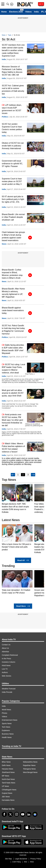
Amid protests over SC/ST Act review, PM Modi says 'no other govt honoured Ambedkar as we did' (12, 420)
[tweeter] (10, 814)
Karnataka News (8, 800)
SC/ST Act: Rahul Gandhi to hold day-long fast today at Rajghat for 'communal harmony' (13, 330)
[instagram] (17, 814)
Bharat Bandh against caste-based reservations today (13, 310)
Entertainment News (10, 720)
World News (6, 710)
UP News (5, 786)
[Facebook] (4, 814)
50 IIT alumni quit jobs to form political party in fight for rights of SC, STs (13, 199)
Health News (7, 737)
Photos (5, 713)
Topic (10, 35)
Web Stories (7, 676)
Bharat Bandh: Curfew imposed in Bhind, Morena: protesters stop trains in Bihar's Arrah (12, 274)
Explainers (6, 730)
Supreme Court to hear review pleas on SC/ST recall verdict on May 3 (12, 181)
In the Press (6, 659)
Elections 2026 (16, 12)
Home (4, 12)
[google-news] (35, 814)
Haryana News (7, 769)
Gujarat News (7, 793)
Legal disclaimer (21, 859)
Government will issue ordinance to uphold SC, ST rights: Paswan (12, 164)
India (36, 12)
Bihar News (6, 762)
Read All (23, 560)
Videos (28, 12)
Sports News (7, 723)
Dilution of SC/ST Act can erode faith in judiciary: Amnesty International (13, 146)
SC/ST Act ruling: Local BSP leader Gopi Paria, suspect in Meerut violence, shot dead (13, 368)
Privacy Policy (36, 859)
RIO (26, 862)
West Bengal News (30, 772)
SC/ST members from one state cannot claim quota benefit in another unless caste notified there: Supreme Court (13, 50)
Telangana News (29, 769)
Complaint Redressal (10, 655)
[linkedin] (29, 814)
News (4, 35)
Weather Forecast (9, 689)
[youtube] (23, 814)
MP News (6, 776)
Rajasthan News (29, 765)
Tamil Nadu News (9, 783)
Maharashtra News (30, 762)
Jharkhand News (8, 772)
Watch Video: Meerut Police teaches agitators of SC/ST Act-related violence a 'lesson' (13, 448)
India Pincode (7, 692)
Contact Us (6, 645)
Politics (5, 117)
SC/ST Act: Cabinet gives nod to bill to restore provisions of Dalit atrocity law (13, 90)
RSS (32, 862)
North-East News (8, 779)
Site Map (8, 859)
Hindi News (6, 665)
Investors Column (9, 662)
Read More (23, 606)
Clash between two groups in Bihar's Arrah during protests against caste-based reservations (13, 236)
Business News (8, 734)
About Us (5, 648)
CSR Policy (17, 862)
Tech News (6, 727)
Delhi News (6, 765)
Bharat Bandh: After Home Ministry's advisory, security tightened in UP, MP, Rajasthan (13, 293)
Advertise (5, 652)
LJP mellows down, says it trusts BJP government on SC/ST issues (12, 109)
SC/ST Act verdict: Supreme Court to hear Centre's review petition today (12, 128)
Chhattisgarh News (9, 790)
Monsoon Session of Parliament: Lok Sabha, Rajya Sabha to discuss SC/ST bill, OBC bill (12, 71)
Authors (5, 672)
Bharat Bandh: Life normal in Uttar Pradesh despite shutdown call (13, 217)
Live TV (5, 669)
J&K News (6, 797)
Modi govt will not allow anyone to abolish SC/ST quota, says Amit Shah (13, 393)
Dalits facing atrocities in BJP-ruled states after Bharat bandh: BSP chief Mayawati (13, 349)
